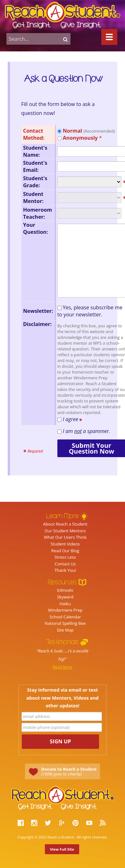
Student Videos (65, 544)
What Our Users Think (65, 537)
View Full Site (62, 849)
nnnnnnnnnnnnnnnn (89, 182)
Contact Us (65, 564)
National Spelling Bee (65, 623)
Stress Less (65, 557)
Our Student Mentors (65, 531)
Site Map (65, 630)
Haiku (65, 604)
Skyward (65, 597)
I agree (74, 419)
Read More (63, 667)
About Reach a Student (65, 524)
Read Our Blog (65, 551)
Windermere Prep (65, 610)
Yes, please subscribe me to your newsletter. (90, 311)
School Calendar (65, 617)
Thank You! (65, 570)
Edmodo (65, 590)
